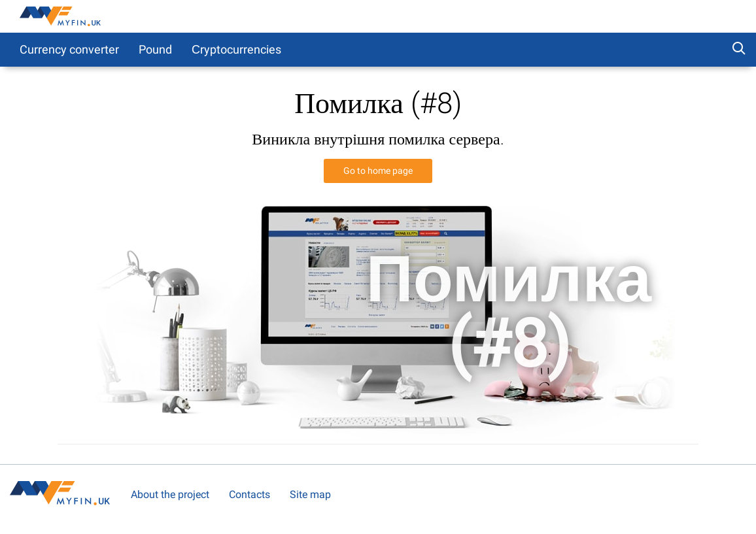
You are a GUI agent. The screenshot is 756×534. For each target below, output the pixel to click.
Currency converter (69, 49)
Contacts (249, 494)
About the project (170, 494)
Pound (155, 49)
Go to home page (378, 171)
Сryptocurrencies (236, 49)
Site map (310, 494)
